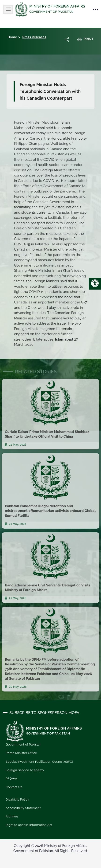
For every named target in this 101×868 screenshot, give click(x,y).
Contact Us (14, 787)
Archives (12, 816)
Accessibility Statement (23, 808)
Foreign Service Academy (25, 770)
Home (12, 37)
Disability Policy (17, 799)
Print (85, 39)
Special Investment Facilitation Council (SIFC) (39, 762)
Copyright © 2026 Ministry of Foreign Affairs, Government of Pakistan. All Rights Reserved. (50, 848)
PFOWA (11, 778)
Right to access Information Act (29, 825)
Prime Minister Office (21, 753)
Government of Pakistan (24, 744)
